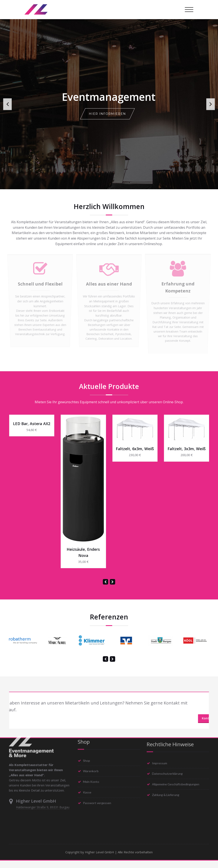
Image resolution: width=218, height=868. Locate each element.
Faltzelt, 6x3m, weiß (135, 456)
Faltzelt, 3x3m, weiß (187, 456)
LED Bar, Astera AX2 (32, 431)
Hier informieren (107, 114)
